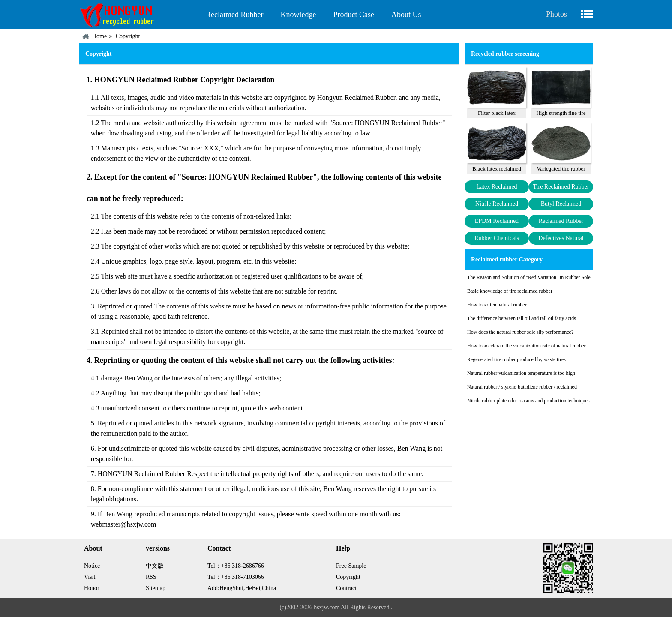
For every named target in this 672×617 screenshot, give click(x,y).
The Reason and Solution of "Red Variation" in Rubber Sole (529, 277)
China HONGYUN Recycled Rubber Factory (138, 15)
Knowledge (298, 15)
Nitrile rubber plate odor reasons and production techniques (528, 401)
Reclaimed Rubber (234, 15)
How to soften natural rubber (497, 305)
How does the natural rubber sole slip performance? (520, 332)
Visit (90, 577)
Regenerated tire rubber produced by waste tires (516, 359)
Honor (92, 588)
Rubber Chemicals (497, 238)
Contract (346, 588)
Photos (556, 14)
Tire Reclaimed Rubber (561, 187)
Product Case (353, 15)
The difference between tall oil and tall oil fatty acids (522, 318)
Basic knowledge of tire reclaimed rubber (510, 291)
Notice (92, 566)
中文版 (155, 566)
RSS (151, 577)
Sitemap (156, 588)
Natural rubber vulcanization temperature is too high (521, 373)
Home (99, 36)
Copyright (128, 36)
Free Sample (351, 566)
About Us (406, 15)
